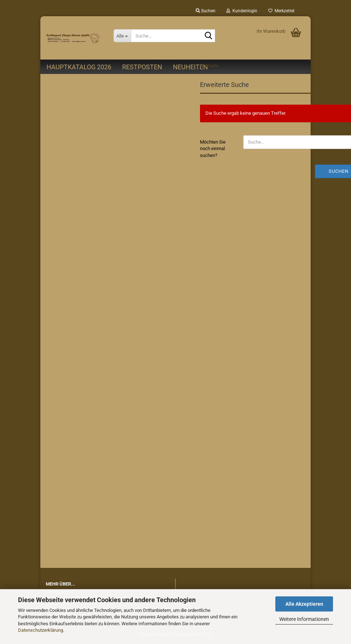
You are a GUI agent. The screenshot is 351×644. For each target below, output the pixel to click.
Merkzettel (281, 11)
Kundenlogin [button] (242, 11)
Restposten (142, 67)
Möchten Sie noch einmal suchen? (213, 149)
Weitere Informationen (304, 619)
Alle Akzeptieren (304, 604)
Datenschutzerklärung (41, 630)
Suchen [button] (206, 11)
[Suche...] (122, 36)
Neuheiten (190, 67)
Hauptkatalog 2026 (79, 67)
